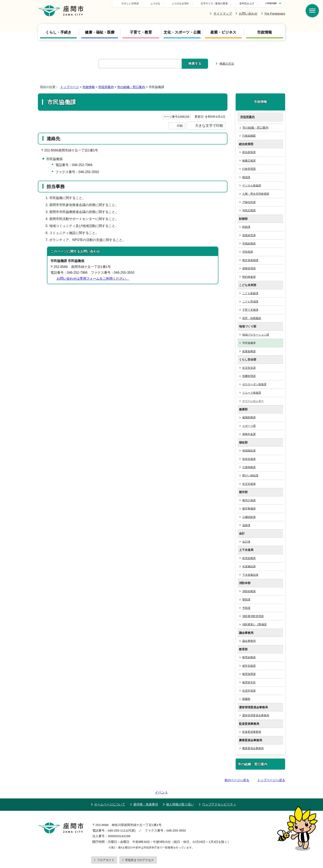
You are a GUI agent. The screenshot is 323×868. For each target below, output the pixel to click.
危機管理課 (249, 376)
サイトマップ (223, 13)
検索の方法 (227, 64)
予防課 (246, 608)
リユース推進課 (252, 393)
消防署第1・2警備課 (254, 624)
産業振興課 (249, 351)
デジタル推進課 (252, 186)
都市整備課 (249, 509)
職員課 (246, 177)
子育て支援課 (250, 310)
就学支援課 (249, 666)
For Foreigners (275, 13)
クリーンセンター (253, 401)
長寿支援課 (249, 459)
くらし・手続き (59, 32)
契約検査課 (249, 277)
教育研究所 (249, 682)
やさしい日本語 (159, 3)
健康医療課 (249, 417)
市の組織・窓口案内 (131, 87)
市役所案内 (106, 87)
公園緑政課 (249, 517)
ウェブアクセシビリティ (219, 793)
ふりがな (184, 3)
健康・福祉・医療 (100, 32)
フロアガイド (106, 848)
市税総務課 (249, 244)
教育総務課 (249, 657)
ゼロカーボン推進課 (254, 384)
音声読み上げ (247, 3)
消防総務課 (249, 591)
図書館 (246, 699)
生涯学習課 (249, 691)
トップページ (69, 87)
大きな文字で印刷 (209, 126)
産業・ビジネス (223, 32)
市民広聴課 (249, 210)
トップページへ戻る (271, 780)
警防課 (246, 600)
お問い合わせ (248, 13)
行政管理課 (249, 169)
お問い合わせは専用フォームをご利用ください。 (93, 279)
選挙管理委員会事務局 (256, 715)
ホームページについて (110, 793)
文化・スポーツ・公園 (182, 32)
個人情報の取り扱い (180, 793)
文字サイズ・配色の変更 (214, 3)
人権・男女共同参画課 (256, 194)
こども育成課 (250, 302)
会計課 (246, 542)
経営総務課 (249, 558)
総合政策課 (249, 152)
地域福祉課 (249, 451)
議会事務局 (249, 641)
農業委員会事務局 (253, 748)
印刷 (180, 126)
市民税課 (248, 252)
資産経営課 (249, 235)
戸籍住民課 (249, 202)
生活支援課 (249, 484)
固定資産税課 (250, 260)
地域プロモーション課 (256, 335)
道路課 (246, 525)
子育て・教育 (141, 32)
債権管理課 (249, 268)
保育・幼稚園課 (252, 318)
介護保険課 (249, 467)
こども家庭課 (250, 293)
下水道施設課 (250, 575)
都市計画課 (249, 500)
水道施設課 (249, 566)
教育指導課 (249, 674)
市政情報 (264, 32)
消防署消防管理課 (253, 616)
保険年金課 (249, 434)
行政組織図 (249, 136)
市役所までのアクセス (139, 848)
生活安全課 (249, 368)
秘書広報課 (249, 161)
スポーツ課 (249, 426)
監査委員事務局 (252, 732)
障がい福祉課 (250, 475)
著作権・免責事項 (146, 793)
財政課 (246, 227)
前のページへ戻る (237, 780)
